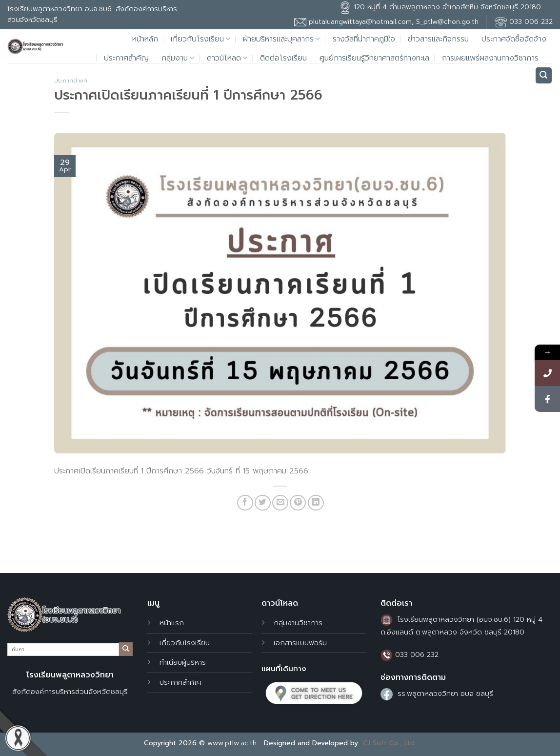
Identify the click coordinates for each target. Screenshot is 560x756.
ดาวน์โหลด (227, 58)
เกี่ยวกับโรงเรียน (200, 39)
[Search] (544, 75)
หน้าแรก (172, 623)
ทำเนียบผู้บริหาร (183, 662)
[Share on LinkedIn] (316, 503)
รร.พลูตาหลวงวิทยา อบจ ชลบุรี (445, 694)
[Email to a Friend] (280, 503)
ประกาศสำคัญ (126, 58)
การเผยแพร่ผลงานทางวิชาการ (490, 58)
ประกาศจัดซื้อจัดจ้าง (514, 39)
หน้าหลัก (145, 39)
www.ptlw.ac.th (232, 743)
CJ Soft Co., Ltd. (390, 743)
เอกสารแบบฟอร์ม (300, 643)
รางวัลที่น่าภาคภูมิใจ (364, 39)
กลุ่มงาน (178, 58)
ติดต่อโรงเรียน (283, 58)
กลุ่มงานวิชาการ (298, 623)
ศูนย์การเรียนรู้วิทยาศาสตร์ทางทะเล (374, 58)
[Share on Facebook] (245, 503)
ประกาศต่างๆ (71, 81)
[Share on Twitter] (263, 503)
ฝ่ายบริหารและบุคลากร (281, 39)
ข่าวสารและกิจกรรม (438, 39)
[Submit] (126, 649)
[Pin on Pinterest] (298, 503)
